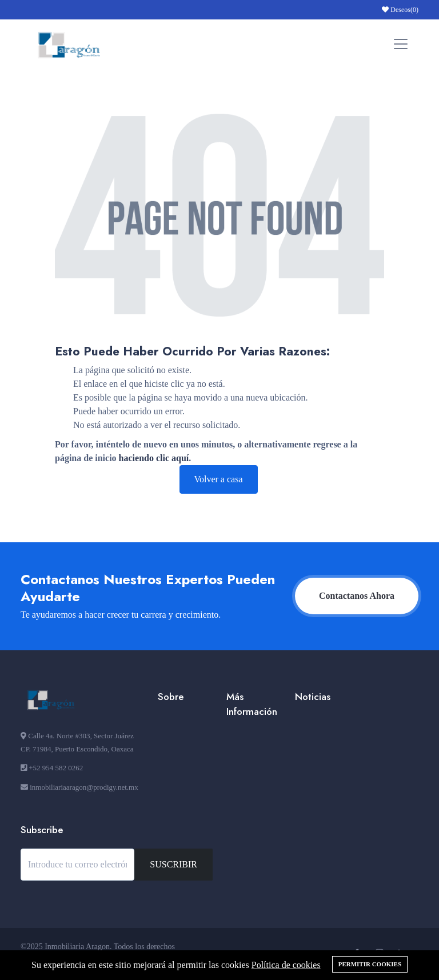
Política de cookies (286, 965)
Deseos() (400, 10)
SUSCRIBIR (173, 864)
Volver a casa (219, 479)
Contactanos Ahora (357, 596)
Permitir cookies (370, 964)
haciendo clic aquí (154, 458)
